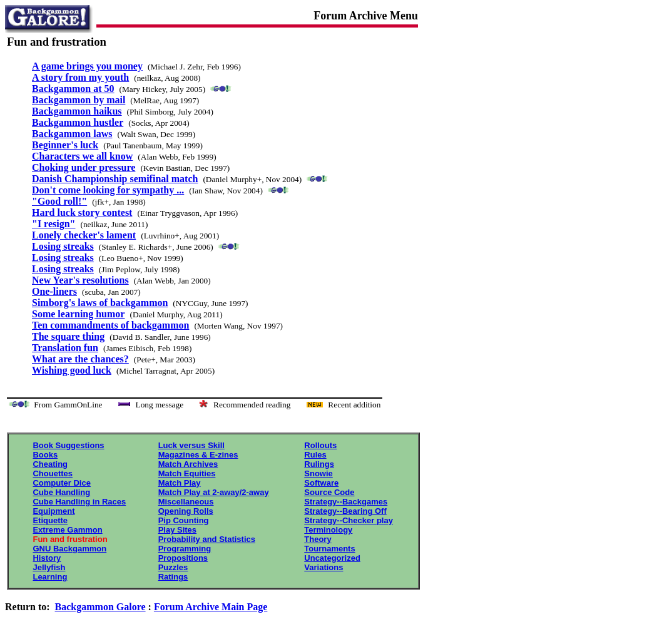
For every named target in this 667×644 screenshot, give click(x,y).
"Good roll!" (59, 201)
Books (45, 455)
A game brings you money (87, 66)
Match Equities (187, 473)
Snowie (318, 473)
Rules (315, 455)
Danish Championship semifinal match (115, 179)
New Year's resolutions (80, 280)
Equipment (53, 511)
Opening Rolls (186, 511)
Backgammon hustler (78, 122)
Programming (185, 549)
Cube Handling (61, 492)
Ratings (173, 577)
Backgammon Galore (100, 607)
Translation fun (65, 348)
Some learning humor (78, 314)
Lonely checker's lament (84, 235)
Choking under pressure (84, 167)
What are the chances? (80, 359)
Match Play (180, 483)
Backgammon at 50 (73, 89)
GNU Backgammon (69, 549)
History (47, 558)
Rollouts (320, 445)
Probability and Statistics (207, 539)
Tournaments (329, 549)
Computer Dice (61, 483)
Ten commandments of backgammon (110, 325)
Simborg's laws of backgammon (100, 303)
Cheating (50, 464)
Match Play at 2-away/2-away (214, 492)
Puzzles (173, 567)
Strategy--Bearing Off (345, 511)
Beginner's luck (65, 145)
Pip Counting (184, 520)
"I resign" (53, 224)
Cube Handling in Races (79, 502)
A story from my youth (80, 77)
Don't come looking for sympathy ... (108, 190)
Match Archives (188, 464)
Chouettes (53, 473)
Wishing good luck (72, 370)
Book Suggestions (68, 445)
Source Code (329, 492)
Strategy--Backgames (346, 502)
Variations (323, 567)
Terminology (328, 530)
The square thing (68, 336)
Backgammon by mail (79, 100)
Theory (318, 539)
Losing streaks (63, 246)
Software (321, 483)
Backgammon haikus (77, 111)
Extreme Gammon (67, 530)
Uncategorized (332, 558)
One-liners (54, 291)
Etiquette (50, 520)
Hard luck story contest (82, 212)
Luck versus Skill (191, 445)
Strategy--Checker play (349, 520)
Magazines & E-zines (198, 455)
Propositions (183, 558)
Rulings (319, 464)
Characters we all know (82, 156)
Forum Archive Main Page (211, 607)
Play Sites (177, 530)
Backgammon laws (72, 134)
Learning (50, 577)
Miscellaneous (186, 502)
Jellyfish (49, 567)
